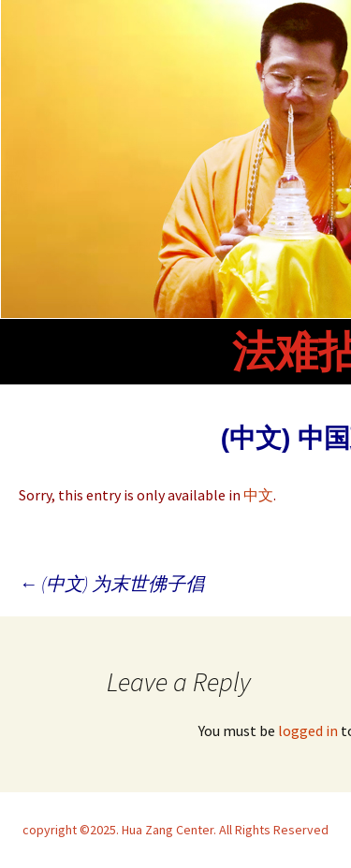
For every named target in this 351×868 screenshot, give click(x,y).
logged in (308, 731)
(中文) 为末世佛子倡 (111, 583)
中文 (258, 495)
